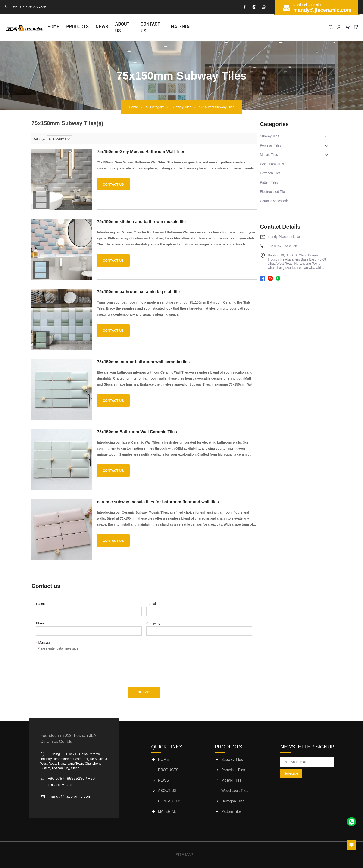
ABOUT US (137, 27)
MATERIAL (198, 27)
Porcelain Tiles (271, 145)
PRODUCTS (89, 27)
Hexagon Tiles (270, 173)
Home (130, 106)
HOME (65, 27)
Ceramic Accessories (275, 200)
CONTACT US (168, 27)
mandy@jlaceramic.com (285, 236)
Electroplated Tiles (273, 191)
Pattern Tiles (269, 182)
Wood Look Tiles (272, 163)
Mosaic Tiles (269, 154)
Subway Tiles (184, 106)
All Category (154, 106)
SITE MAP (185, 855)
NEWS (113, 27)
